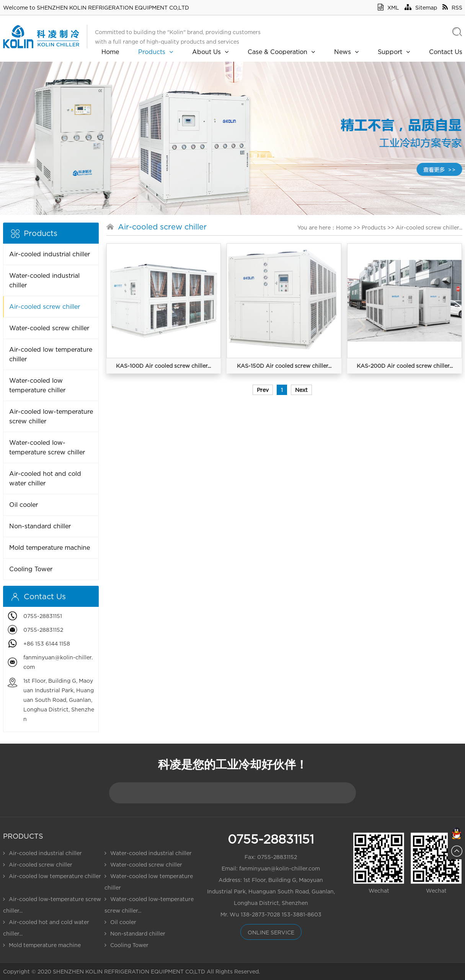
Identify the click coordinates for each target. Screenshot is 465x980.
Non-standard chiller (40, 526)
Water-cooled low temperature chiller (37, 385)
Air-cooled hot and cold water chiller (45, 478)
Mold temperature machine (50, 547)
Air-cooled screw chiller (45, 306)
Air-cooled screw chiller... (429, 227)
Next (301, 390)
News (346, 52)
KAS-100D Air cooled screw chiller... (163, 366)
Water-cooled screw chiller (49, 328)
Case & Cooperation (281, 52)
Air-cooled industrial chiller (50, 254)
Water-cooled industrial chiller (44, 280)
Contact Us (446, 52)
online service (271, 932)
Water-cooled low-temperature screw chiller (47, 447)
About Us (210, 52)
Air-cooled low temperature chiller (51, 354)
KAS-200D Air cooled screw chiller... (405, 366)
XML (388, 7)
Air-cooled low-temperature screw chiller (51, 416)
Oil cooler (24, 505)
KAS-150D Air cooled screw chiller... (284, 366)
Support (394, 52)
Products (156, 52)
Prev (263, 390)
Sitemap (421, 7)
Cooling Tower (31, 569)
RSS (452, 7)
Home (110, 52)
